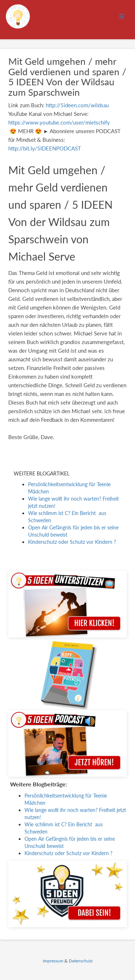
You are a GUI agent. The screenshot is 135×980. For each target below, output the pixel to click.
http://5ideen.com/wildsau (77, 105)
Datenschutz (81, 961)
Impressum (53, 961)
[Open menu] (122, 16)
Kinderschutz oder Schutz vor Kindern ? (72, 542)
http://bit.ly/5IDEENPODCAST (45, 148)
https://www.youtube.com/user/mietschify (59, 122)
